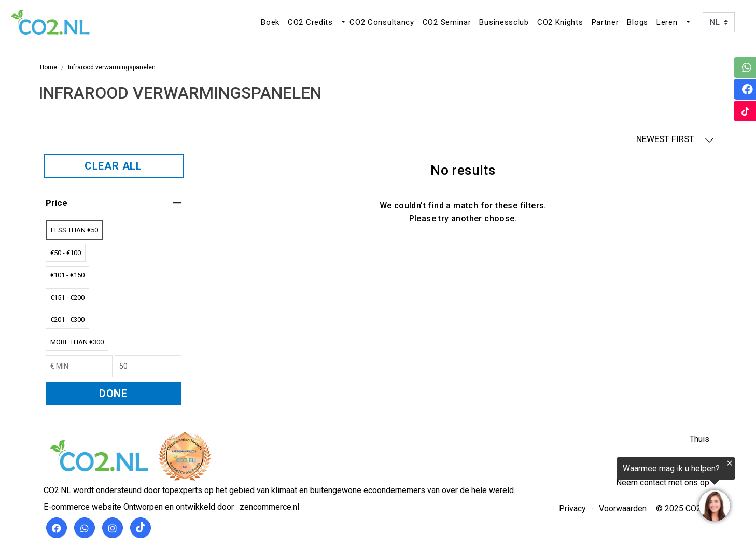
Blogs (638, 22)
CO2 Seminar (447, 22)
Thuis (699, 439)
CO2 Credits (310, 22)
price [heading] (114, 203)
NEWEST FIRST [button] (675, 139)
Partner (605, 22)
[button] (342, 22)
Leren (667, 22)
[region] (628, 491)
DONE (113, 394)
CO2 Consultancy (382, 22)
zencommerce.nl (269, 507)
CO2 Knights (560, 22)
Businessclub (504, 22)
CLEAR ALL (113, 166)
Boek (270, 22)
